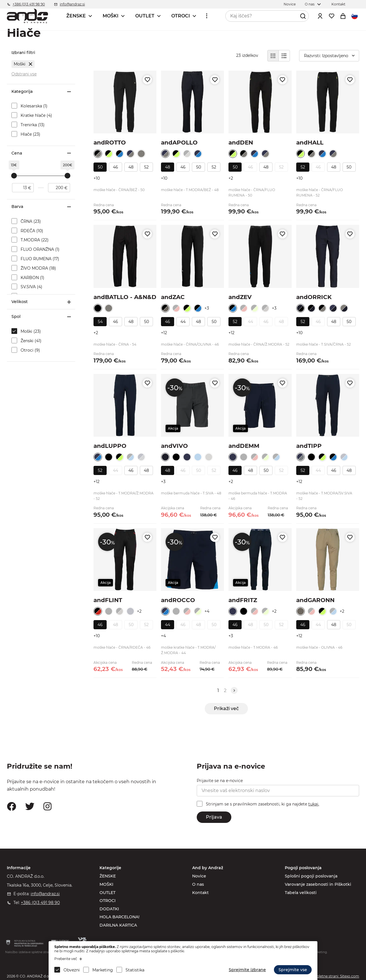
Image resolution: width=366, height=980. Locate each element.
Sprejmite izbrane (247, 970)
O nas (198, 884)
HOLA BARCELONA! (120, 917)
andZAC (173, 297)
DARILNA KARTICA (118, 925)
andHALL (310, 143)
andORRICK (314, 297)
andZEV (240, 297)
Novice (199, 876)
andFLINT (108, 600)
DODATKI (109, 909)
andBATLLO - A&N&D (125, 297)
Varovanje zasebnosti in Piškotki (318, 884)
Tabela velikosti (301, 893)
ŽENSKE (76, 16)
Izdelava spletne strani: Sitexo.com (330, 976)
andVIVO (174, 446)
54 (100, 322)
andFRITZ (243, 600)
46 (116, 167)
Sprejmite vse (293, 970)
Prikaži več (226, 709)
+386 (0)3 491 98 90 (40, 903)
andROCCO (178, 600)
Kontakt (200, 893)
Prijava (214, 817)
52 (146, 167)
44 (183, 322)
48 (131, 167)
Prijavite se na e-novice (220, 781)
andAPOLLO (179, 143)
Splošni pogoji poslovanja (311, 876)
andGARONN (315, 600)
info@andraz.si (45, 894)
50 (100, 167)
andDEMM (244, 446)
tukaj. (314, 804)
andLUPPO (110, 446)
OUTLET (145, 16)
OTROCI (181, 16)
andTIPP (309, 446)
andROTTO (110, 143)
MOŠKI (111, 16)
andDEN (241, 143)
